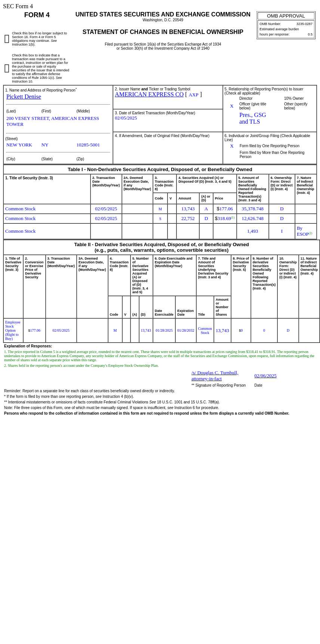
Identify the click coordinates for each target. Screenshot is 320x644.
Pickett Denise (24, 97)
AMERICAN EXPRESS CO (149, 94)
